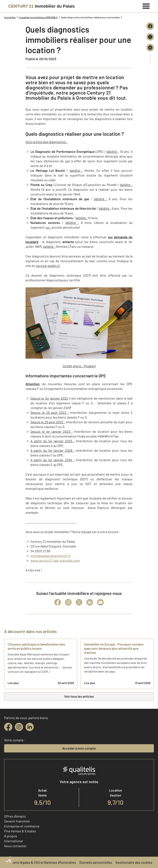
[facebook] (8, 727)
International (13, 841)
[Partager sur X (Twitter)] (150, 37)
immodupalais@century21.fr (51, 556)
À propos (11, 836)
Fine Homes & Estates (20, 831)
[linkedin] (30, 727)
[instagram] (19, 727)
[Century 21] (41, 6)
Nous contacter (15, 846)
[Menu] (146, 6)
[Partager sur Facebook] (150, 26)
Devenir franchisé (17, 821)
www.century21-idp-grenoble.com (55, 560)
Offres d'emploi (15, 816)
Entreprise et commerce (22, 826)
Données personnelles (96, 862)
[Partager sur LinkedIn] (150, 48)
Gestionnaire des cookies (134, 862)
